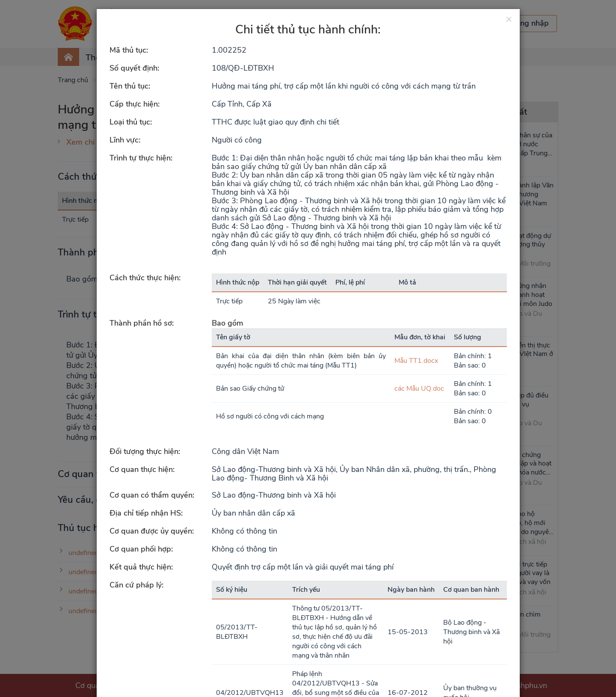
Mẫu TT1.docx (416, 361)
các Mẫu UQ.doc (419, 389)
